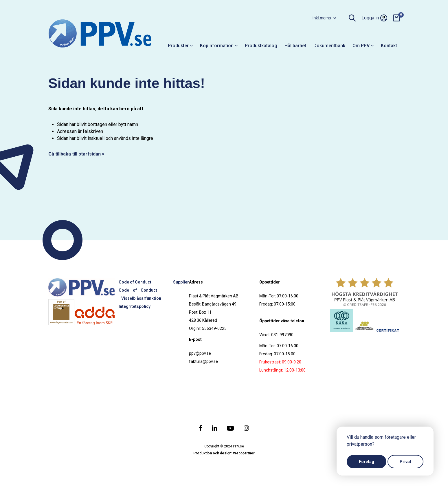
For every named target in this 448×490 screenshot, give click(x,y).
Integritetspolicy (135, 306)
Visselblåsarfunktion (141, 298)
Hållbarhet (295, 46)
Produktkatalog (261, 46)
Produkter (180, 46)
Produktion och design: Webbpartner (224, 453)
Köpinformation (219, 46)
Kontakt (389, 46)
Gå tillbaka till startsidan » (76, 154)
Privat (405, 462)
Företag (367, 462)
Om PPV (363, 46)
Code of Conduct (135, 282)
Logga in (374, 18)
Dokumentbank (329, 46)
